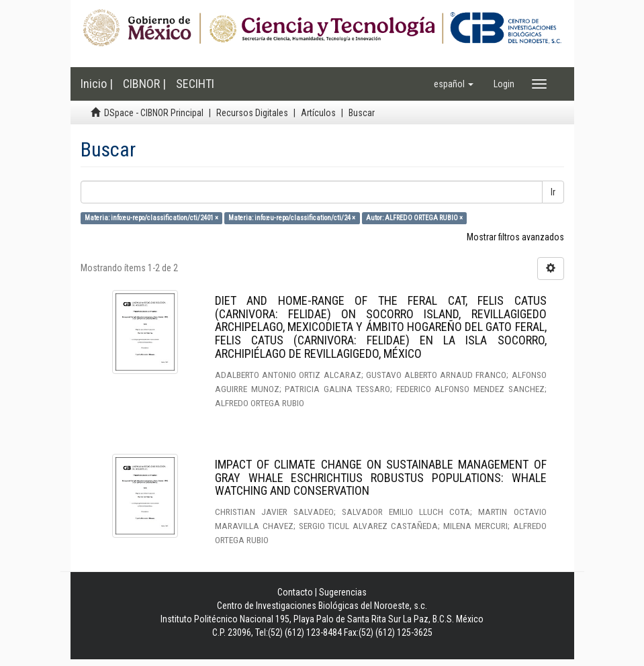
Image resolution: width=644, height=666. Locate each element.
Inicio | (97, 84)
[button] (454, 84)
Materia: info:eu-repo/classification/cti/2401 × (151, 218)
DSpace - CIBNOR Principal (154, 113)
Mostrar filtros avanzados (515, 237)
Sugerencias (343, 592)
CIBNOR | (144, 84)
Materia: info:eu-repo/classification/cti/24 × (292, 218)
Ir (553, 192)
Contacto (295, 592)
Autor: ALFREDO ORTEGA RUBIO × (414, 218)
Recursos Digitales (252, 113)
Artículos (318, 113)
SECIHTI (195, 84)
